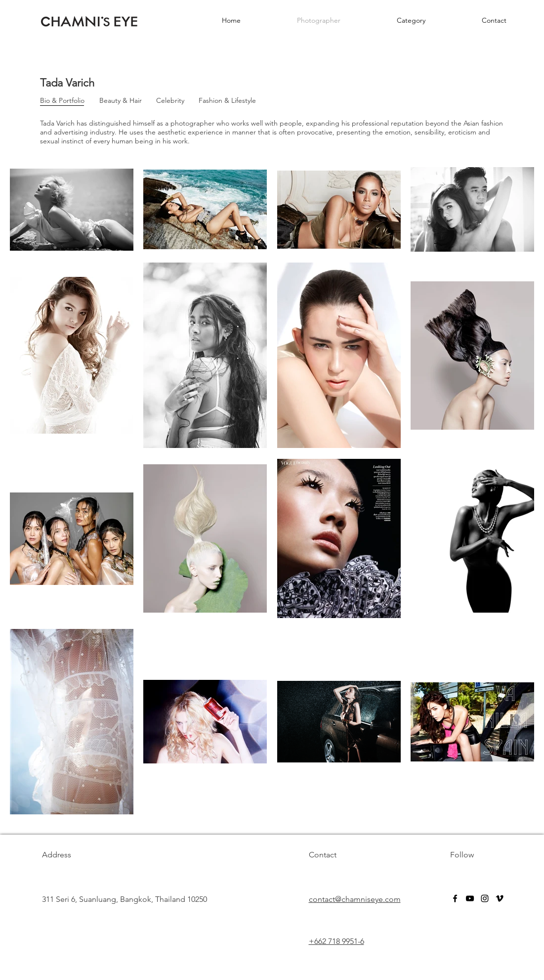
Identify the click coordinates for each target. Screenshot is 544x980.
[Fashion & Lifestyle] (227, 101)
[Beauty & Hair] (121, 101)
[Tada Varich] (70, 83)
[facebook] (455, 898)
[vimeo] (500, 898)
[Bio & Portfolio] (63, 101)
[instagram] (485, 898)
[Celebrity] (170, 101)
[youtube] (470, 898)
